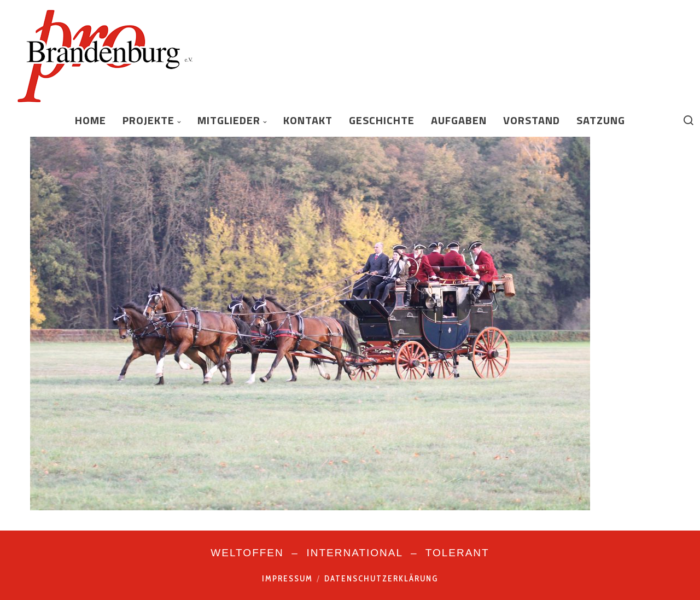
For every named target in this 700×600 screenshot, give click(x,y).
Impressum (287, 579)
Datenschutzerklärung (381, 579)
